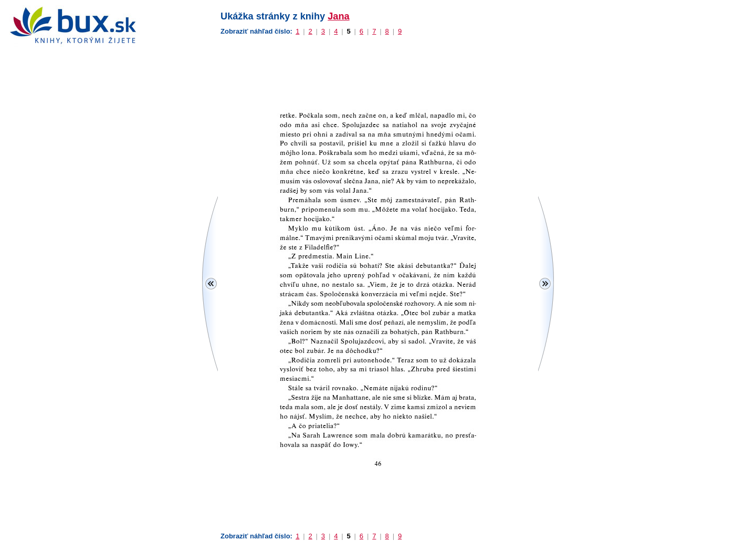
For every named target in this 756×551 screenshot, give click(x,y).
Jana (338, 16)
